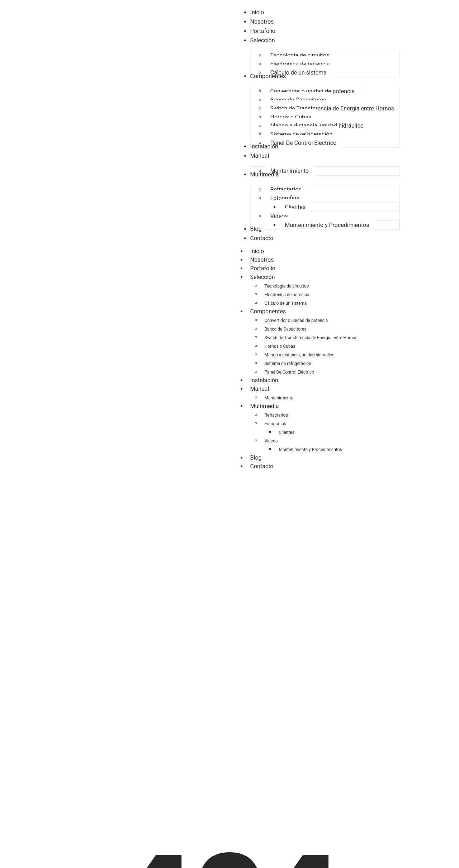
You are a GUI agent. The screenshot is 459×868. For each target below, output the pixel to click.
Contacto (262, 466)
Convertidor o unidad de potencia (296, 321)
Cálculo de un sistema (286, 303)
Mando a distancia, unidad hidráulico (300, 355)
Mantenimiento (279, 398)
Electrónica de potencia (287, 295)
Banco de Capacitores (286, 329)
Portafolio (263, 268)
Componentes (272, 312)
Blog (256, 458)
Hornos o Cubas (280, 346)
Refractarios (276, 415)
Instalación (264, 380)
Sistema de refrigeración (288, 364)
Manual (263, 389)
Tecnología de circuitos (287, 286)
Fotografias (275, 424)
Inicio (257, 251)
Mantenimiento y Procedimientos (311, 450)
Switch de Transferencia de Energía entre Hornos (311, 338)
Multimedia (268, 406)
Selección (266, 277)
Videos (271, 441)
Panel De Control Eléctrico (289, 372)
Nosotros (262, 260)
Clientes (287, 432)
